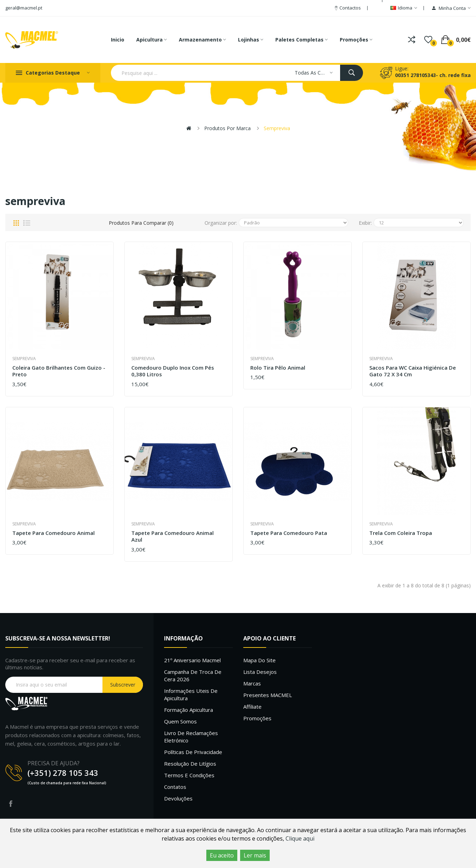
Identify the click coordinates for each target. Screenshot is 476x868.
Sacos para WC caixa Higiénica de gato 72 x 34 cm (413, 371)
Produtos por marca (227, 128)
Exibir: (365, 223)
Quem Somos (180, 721)
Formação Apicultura (189, 710)
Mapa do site (259, 660)
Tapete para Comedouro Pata (289, 533)
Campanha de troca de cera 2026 (193, 675)
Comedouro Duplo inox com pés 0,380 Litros (173, 371)
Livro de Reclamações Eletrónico (191, 737)
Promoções (257, 718)
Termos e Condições (189, 775)
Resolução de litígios (190, 764)
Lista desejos (260, 672)
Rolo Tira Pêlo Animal (278, 368)
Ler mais (255, 855)
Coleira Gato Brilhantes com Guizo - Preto (59, 371)
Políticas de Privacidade (193, 752)
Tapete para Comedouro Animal (54, 533)
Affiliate (252, 707)
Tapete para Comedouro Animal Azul (173, 537)
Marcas (252, 683)
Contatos (175, 787)
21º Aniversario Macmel (192, 660)
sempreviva (277, 128)
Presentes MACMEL (268, 695)
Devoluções (178, 798)
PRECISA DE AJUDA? (54, 763)
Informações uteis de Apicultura (191, 694)
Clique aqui (300, 838)
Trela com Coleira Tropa (401, 533)
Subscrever (123, 685)
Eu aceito (222, 855)
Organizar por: (221, 223)
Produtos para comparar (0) (141, 223)
